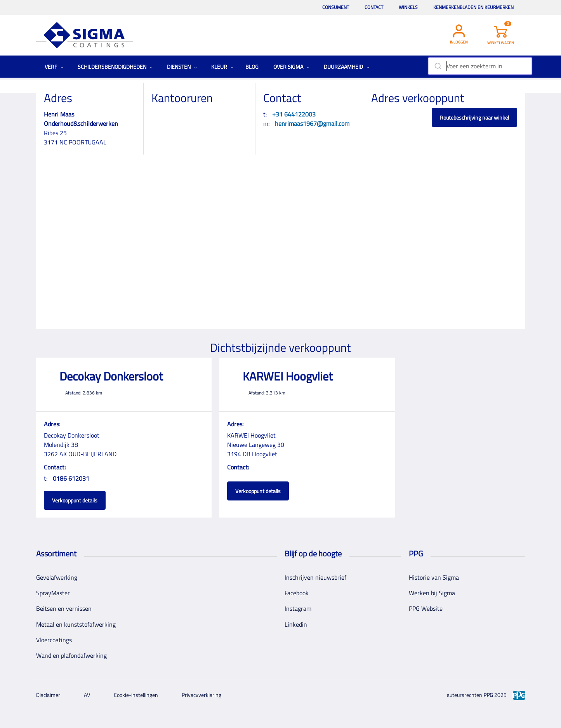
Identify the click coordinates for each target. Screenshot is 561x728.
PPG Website (426, 608)
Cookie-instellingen (136, 695)
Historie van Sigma (434, 577)
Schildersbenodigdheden (115, 67)
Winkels (408, 7)
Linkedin (296, 624)
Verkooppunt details (75, 500)
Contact (374, 7)
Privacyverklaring (201, 695)
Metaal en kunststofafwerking (76, 624)
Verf (54, 67)
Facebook (297, 593)
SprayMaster (53, 593)
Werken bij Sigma (432, 593)
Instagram (298, 608)
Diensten (182, 67)
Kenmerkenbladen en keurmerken (473, 7)
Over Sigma (291, 67)
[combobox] (480, 66)
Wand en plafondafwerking (71, 655)
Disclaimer (48, 695)
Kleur (222, 67)
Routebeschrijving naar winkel (474, 117)
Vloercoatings (54, 640)
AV (87, 695)
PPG (488, 695)
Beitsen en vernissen (64, 608)
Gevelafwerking (57, 577)
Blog (252, 67)
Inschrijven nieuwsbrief (315, 577)
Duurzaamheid (346, 67)
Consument (336, 7)
